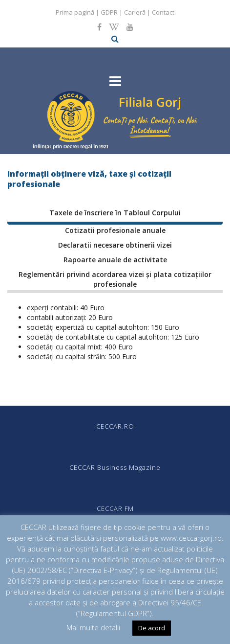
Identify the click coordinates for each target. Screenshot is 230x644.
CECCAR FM (115, 508)
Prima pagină (75, 12)
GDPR (109, 12)
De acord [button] (152, 628)
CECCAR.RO (115, 426)
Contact (163, 12)
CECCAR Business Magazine (115, 467)
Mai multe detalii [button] (93, 627)
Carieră (135, 12)
